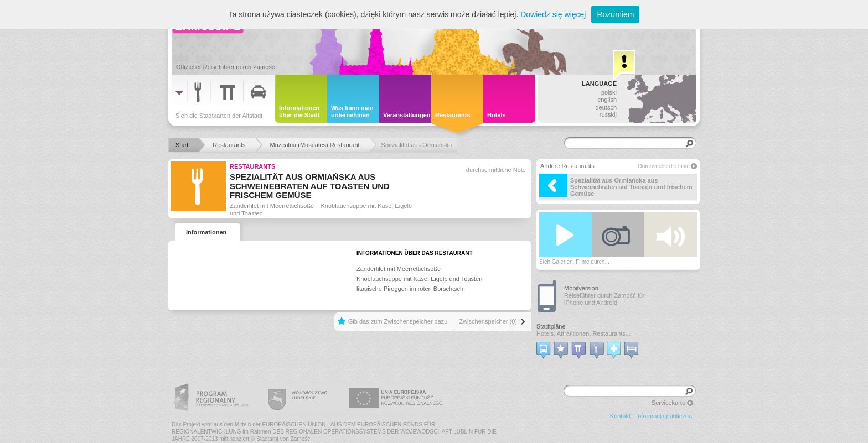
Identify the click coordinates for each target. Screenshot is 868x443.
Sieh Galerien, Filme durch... (574, 262)
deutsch (606, 107)
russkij (608, 114)
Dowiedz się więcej (553, 14)
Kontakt (620, 416)
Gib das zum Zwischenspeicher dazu (398, 321)
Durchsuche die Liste (664, 166)
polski (609, 92)
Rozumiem (615, 14)
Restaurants (252, 166)
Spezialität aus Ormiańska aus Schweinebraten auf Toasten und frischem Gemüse (616, 185)
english (607, 100)
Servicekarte (668, 403)
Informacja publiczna (664, 416)
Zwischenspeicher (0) (488, 321)
